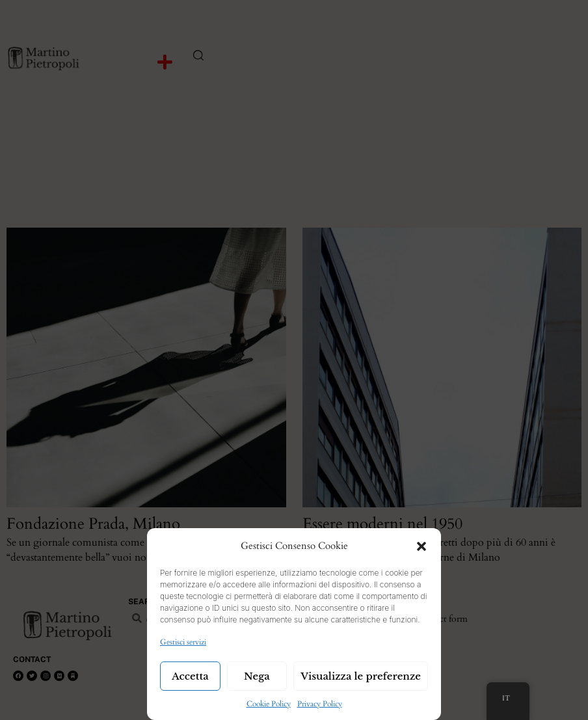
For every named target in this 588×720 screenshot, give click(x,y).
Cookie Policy (269, 704)
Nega (257, 676)
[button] (421, 546)
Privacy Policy (320, 704)
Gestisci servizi (183, 642)
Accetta (190, 676)
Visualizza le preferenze (361, 676)
